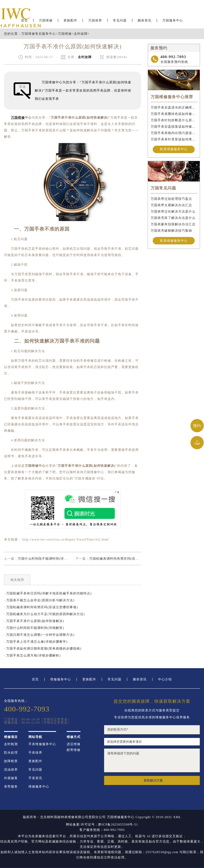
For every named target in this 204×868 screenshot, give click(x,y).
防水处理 (11, 753)
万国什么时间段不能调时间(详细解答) (47, 559)
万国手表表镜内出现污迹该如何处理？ (174, 133)
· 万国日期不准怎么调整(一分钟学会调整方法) (39, 635)
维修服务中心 (61, 679)
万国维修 (65, 34)
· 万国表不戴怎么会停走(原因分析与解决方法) (39, 600)
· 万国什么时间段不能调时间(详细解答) (34, 628)
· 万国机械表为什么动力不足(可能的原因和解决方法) (44, 614)
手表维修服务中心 (42, 744)
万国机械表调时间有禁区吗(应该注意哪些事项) (125, 559)
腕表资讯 (144, 20)
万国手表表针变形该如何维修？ (174, 139)
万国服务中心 (173, 20)
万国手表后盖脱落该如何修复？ (174, 127)
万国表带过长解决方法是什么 (173, 211)
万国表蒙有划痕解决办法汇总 (173, 224)
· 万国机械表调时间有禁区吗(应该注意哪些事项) (41, 607)
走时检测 (11, 744)
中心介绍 (165, 679)
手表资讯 (35, 778)
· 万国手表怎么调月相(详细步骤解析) (32, 655)
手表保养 (35, 753)
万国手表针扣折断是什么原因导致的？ (174, 120)
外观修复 (11, 778)
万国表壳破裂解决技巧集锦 (171, 231)
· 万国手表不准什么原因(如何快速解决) (34, 621)
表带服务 (11, 787)
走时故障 (81, 34)
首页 (35, 679)
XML (177, 817)
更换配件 (70, 20)
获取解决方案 (153, 780)
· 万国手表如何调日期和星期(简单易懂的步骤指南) (43, 649)
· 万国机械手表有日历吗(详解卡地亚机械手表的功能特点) (48, 593)
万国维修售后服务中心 (39, 34)
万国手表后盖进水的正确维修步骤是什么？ (174, 107)
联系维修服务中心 (174, 149)
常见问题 (120, 20)
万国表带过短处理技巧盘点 (171, 199)
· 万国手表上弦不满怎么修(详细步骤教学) (36, 642)
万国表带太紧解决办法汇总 (171, 205)
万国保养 (95, 20)
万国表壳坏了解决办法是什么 (173, 218)
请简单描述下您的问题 (152, 760)
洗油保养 (11, 770)
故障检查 (11, 761)
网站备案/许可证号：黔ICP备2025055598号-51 (102, 824)
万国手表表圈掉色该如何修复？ (174, 114)
